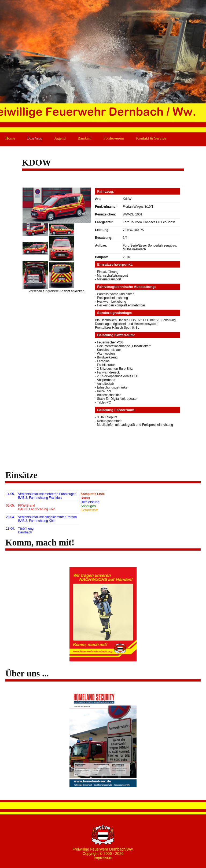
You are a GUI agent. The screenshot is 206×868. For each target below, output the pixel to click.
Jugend (60, 138)
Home (10, 138)
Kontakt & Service (151, 138)
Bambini (84, 138)
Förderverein (114, 138)
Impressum (103, 858)
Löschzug (35, 138)
